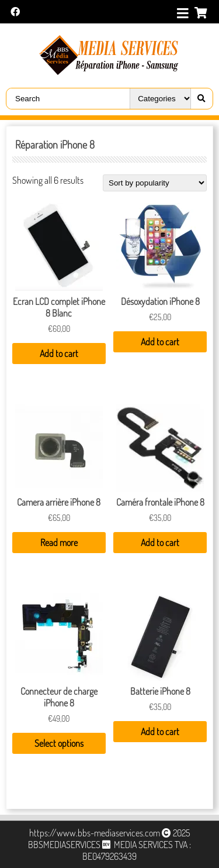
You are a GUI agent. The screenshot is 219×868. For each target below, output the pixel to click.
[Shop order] (155, 183)
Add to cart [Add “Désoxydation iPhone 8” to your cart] (160, 342)
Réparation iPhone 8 (55, 145)
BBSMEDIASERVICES (64, 845)
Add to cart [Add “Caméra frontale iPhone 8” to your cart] (160, 543)
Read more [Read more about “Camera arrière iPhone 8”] (59, 543)
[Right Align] (199, 99)
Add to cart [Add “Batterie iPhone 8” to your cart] (160, 732)
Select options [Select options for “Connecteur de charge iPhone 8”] (59, 743)
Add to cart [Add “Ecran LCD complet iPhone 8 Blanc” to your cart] (59, 354)
